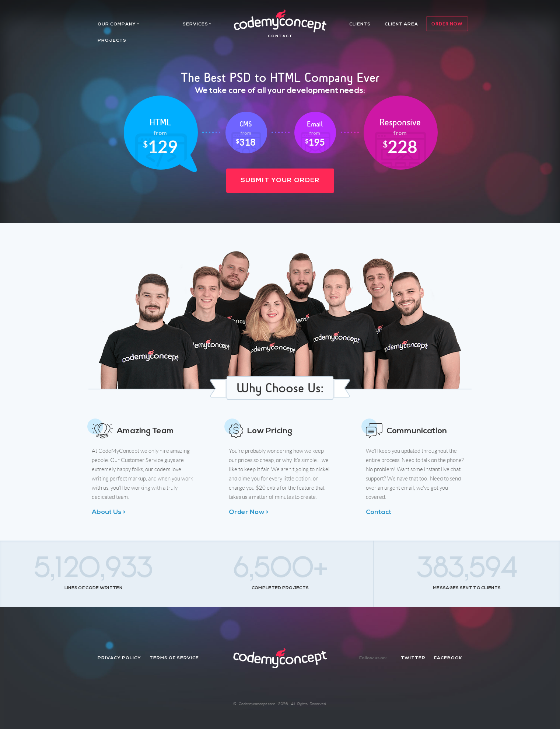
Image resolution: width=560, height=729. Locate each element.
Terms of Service (174, 658)
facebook (448, 658)
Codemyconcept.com (257, 704)
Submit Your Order (280, 180)
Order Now (447, 24)
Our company (117, 24)
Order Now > (249, 512)
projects (112, 41)
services (195, 24)
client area (401, 24)
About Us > (109, 512)
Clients (360, 24)
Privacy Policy (119, 658)
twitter (413, 658)
